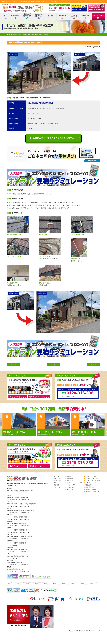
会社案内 (74, 17)
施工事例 (51, 17)
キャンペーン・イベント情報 (75, 483)
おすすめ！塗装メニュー (39, 16)
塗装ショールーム (59, 483)
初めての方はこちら (18, 397)
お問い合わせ (70, 487)
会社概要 (56, 485)
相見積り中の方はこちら (39, 397)
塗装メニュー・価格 (91, 476)
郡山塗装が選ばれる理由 (27, 16)
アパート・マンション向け (93, 481)
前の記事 (94, 364)
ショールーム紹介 (98, 17)
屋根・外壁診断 (90, 487)
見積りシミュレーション (92, 483)
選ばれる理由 (58, 481)
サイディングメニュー (92, 478)
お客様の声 (62, 17)
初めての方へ (15, 17)
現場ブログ (86, 17)
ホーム (6, 17)
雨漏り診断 (89, 485)
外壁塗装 (42, 103)
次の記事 (13, 364)
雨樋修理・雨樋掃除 (91, 489)
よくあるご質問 (71, 485)
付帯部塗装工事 (33, 103)
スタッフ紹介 (58, 487)
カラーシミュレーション (92, 491)
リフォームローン (72, 489)
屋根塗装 (49, 103)
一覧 (53, 364)
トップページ (58, 476)
